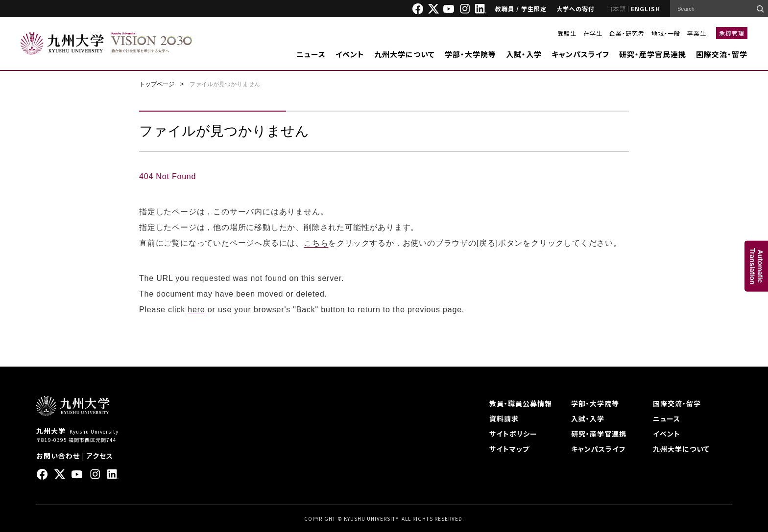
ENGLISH (646, 9)
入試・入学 (524, 54)
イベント (350, 54)
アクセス (100, 456)
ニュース (311, 54)
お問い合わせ (58, 456)
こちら (316, 243)
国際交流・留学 (722, 54)
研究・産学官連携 (599, 434)
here (196, 310)
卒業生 (697, 33)
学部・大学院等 (470, 54)
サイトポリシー (513, 434)
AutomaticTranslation (756, 266)
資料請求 (504, 418)
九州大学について (405, 54)
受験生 (567, 33)
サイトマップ (509, 449)
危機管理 (732, 33)
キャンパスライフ (580, 54)
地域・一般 (666, 33)
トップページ (157, 84)
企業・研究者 (627, 33)
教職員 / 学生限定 (521, 9)
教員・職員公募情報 (521, 403)
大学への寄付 (576, 9)
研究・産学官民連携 (653, 54)
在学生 (593, 33)
